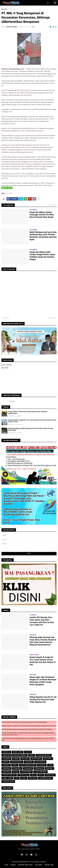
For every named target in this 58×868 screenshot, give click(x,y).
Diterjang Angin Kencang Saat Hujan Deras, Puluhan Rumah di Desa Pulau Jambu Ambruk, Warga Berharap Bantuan (43, 641)
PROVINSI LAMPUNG (9, 775)
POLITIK (16, 772)
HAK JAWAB (6, 759)
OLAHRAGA (42, 765)
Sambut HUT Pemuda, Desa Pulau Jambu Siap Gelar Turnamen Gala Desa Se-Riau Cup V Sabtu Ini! (42, 621)
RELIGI (33, 775)
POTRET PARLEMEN (40, 772)
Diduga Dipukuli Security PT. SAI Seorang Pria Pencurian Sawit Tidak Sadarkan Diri (43, 699)
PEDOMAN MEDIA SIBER (25, 865)
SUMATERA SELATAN (45, 778)
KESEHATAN (29, 762)
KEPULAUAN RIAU (17, 762)
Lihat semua (53, 205)
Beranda (4, 9)
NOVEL (15, 765)
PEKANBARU (17, 768)
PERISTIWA (49, 768)
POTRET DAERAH (26, 772)
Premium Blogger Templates (37, 862)
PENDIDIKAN (39, 768)
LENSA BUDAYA (40, 762)
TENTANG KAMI (49, 865)
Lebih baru (6, 318)
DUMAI (32, 755)
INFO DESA (25, 759)
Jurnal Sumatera (7, 365)
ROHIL (41, 775)
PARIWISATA (6, 768)
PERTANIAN (6, 772)
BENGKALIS (6, 752)
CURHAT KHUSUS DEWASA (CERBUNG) (15, 755)
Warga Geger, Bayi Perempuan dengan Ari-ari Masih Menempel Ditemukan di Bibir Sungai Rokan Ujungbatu (43, 681)
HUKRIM (16, 759)
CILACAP (28, 752)
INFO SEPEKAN (36, 759)
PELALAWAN (12, 9)
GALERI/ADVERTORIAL (44, 755)
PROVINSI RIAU (23, 775)
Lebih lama (52, 318)
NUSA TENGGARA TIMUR (28, 765)
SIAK (17, 778)
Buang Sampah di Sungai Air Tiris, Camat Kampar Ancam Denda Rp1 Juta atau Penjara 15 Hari (32, 421)
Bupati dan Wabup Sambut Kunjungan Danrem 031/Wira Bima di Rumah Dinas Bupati (42, 215)
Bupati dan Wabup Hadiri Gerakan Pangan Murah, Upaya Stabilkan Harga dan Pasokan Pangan (42, 256)
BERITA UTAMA (18, 752)
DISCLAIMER (39, 865)
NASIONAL (6, 765)
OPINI (50, 765)
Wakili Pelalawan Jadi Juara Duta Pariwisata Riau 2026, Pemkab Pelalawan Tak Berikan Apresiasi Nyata (43, 236)
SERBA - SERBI (7, 778)
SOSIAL (24, 778)
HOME (6, 865)
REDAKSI (13, 865)
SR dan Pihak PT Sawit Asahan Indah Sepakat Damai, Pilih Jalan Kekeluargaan (28, 412)
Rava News (5, 368)
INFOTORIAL (48, 759)
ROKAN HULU (50, 775)
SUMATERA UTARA (8, 781)
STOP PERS (33, 778)
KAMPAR (5, 762)
